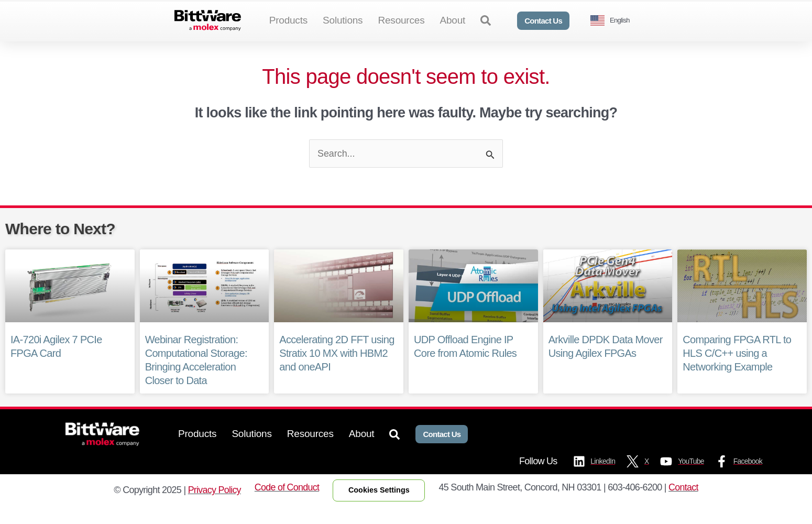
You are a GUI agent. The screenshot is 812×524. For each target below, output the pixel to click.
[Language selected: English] (614, 21)
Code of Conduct (287, 505)
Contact (684, 505)
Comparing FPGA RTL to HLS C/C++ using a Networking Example (737, 370)
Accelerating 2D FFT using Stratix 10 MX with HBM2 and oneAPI (336, 370)
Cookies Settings (380, 507)
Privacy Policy (214, 507)
